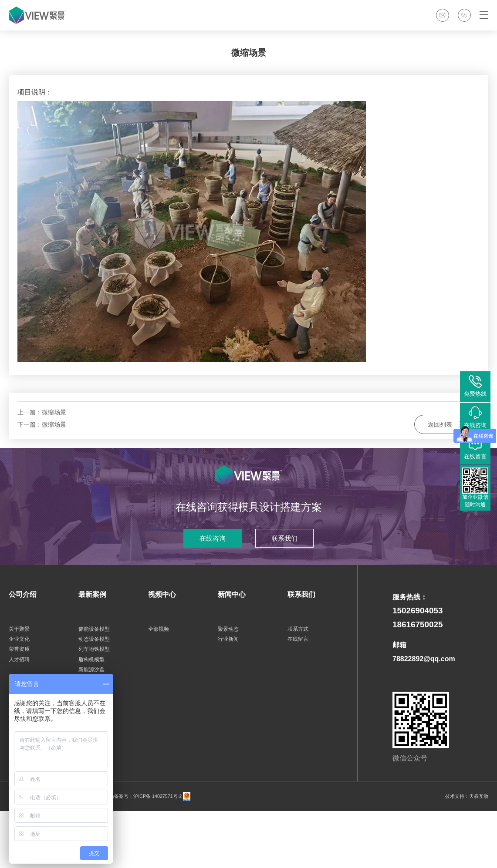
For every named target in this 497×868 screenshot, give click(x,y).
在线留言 (298, 696)
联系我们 (289, 595)
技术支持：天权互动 (465, 853)
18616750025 (418, 682)
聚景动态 (228, 686)
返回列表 (447, 474)
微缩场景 (54, 468)
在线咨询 (208, 595)
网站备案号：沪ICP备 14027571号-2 (147, 853)
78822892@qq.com (424, 716)
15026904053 (418, 668)
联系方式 (298, 686)
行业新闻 (228, 696)
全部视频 (159, 686)
